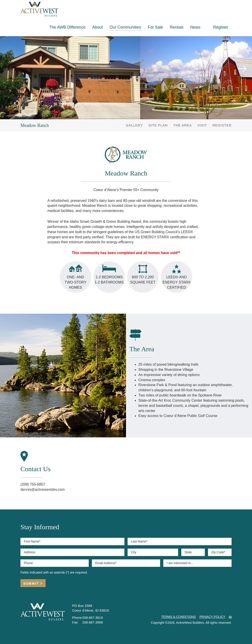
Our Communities (125, 27)
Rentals (177, 27)
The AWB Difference (67, 27)
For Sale (155, 27)
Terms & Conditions (179, 617)
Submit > (33, 583)
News (195, 27)
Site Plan (158, 125)
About (98, 27)
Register (221, 27)
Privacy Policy (212, 617)
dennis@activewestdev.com (43, 490)
